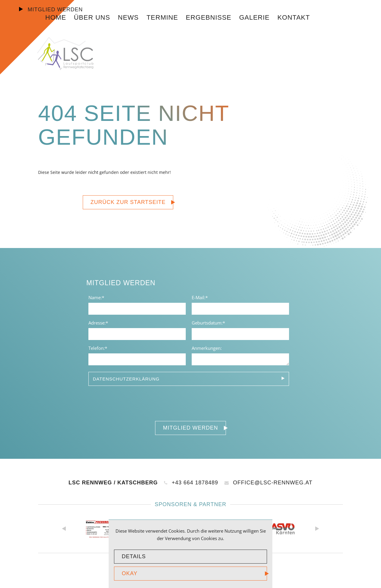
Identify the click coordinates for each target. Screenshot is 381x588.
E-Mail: (202, 297)
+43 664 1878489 (191, 483)
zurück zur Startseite (128, 202)
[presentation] (132, 402)
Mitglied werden (54, 10)
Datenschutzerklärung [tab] (126, 379)
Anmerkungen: (207, 348)
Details (134, 556)
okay (130, 573)
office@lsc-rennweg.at (268, 483)
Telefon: (99, 348)
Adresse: (99, 322)
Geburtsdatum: (208, 322)
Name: (99, 297)
